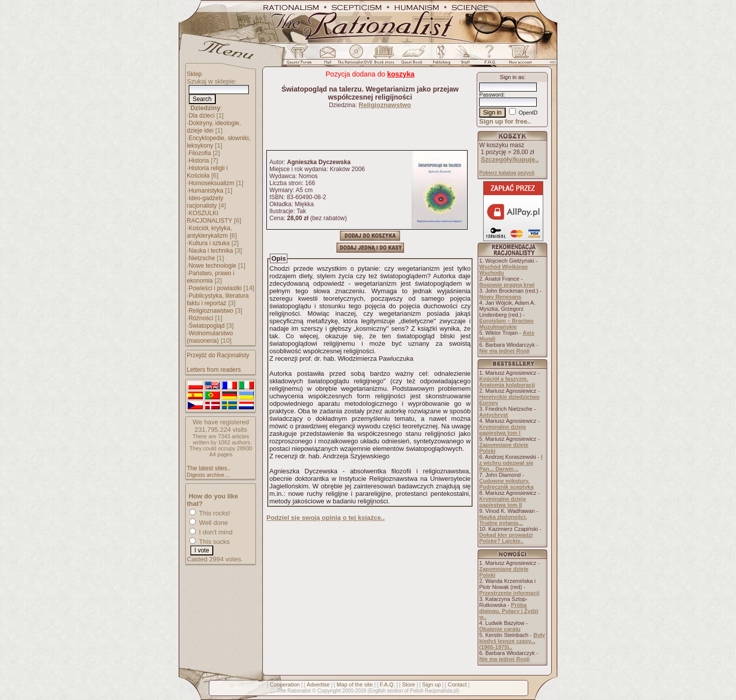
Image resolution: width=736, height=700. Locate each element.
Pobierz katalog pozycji (507, 173)
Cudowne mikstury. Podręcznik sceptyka (506, 484)
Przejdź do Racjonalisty (218, 355)
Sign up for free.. (505, 121)
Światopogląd (207, 326)
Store (409, 684)
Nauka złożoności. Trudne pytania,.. (503, 520)
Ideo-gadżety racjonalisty (205, 202)
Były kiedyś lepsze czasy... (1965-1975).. (512, 641)
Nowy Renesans (500, 297)
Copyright (329, 690)
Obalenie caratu (500, 629)
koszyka (401, 74)
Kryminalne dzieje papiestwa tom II (503, 502)
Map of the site (354, 684)
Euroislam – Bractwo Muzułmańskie (506, 324)
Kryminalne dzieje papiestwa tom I (503, 430)
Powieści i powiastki (215, 288)
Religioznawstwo (211, 311)
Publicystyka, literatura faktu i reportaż (218, 299)
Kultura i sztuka (209, 243)
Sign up (431, 684)
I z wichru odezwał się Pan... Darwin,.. (511, 463)
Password (491, 95)
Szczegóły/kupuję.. (510, 159)
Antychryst (493, 415)
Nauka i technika (211, 251)
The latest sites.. (209, 468)
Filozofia (200, 153)
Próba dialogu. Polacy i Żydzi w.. (509, 611)
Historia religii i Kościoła (207, 172)
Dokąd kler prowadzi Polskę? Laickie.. (506, 538)
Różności (201, 318)
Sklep (194, 74)
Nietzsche (202, 258)
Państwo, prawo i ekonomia (211, 277)
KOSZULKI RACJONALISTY (210, 217)
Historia (199, 161)
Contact (457, 684)
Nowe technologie (213, 266)
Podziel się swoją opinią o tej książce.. (325, 518)
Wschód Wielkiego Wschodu (503, 270)
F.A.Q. (387, 684)
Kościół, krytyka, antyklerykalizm (209, 232)
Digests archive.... (209, 475)
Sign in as (512, 77)
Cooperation (285, 684)
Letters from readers (214, 370)
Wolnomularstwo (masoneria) (210, 337)
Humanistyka (206, 191)
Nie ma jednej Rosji (504, 351)
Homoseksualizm (212, 183)
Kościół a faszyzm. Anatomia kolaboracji (507, 382)
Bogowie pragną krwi (507, 285)
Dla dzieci (202, 116)
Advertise (318, 684)
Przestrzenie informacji (509, 593)
